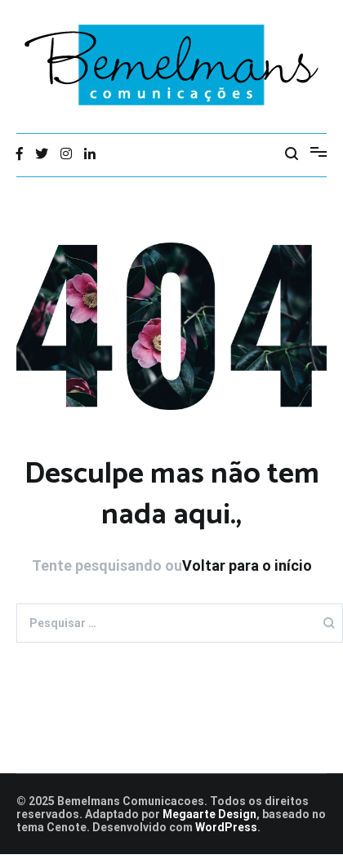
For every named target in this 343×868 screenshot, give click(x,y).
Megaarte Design (209, 814)
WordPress (226, 827)
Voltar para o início (247, 565)
